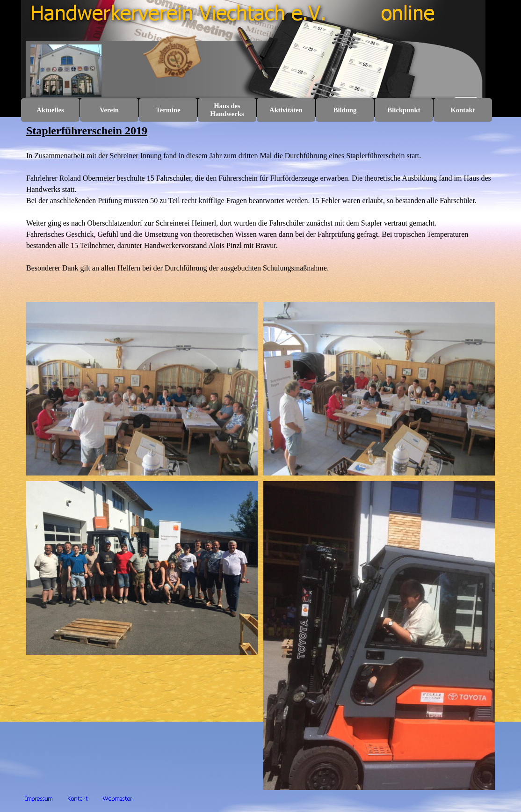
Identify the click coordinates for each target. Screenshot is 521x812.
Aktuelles (50, 110)
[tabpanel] (260, 209)
